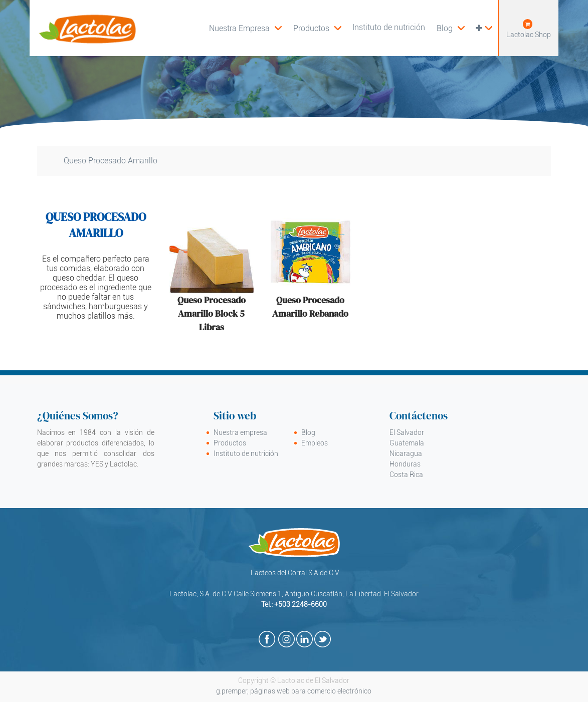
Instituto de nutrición (246, 453)
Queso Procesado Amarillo (111, 161)
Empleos (315, 443)
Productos (230, 443)
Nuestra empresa (240, 432)
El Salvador (407, 432)
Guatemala (407, 443)
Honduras (405, 464)
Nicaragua (406, 453)
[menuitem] (317, 28)
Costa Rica (406, 475)
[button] (484, 28)
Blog (308, 432)
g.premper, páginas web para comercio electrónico (294, 691)
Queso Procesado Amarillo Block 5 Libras (212, 313)
